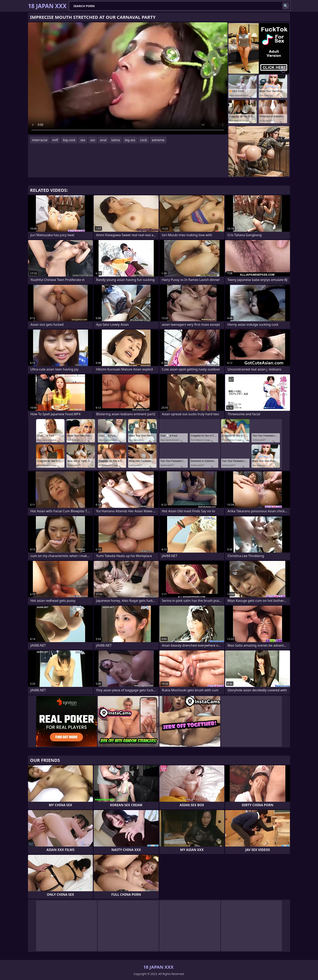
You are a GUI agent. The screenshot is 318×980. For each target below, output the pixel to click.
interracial (40, 140)
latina (116, 140)
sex (83, 140)
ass (93, 140)
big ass (130, 140)
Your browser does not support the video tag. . (128, 78)
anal (103, 140)
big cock (69, 140)
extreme (158, 140)
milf (55, 140)
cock (144, 140)
